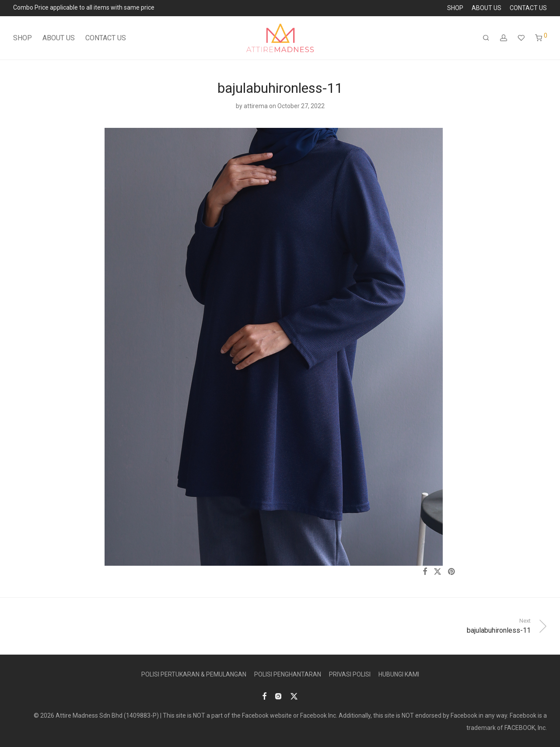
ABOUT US (486, 8)
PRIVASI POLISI (350, 674)
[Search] (486, 38)
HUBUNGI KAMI (399, 674)
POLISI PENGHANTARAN (288, 674)
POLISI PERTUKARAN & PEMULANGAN (194, 674)
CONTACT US (528, 8)
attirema (256, 106)
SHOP (455, 8)
